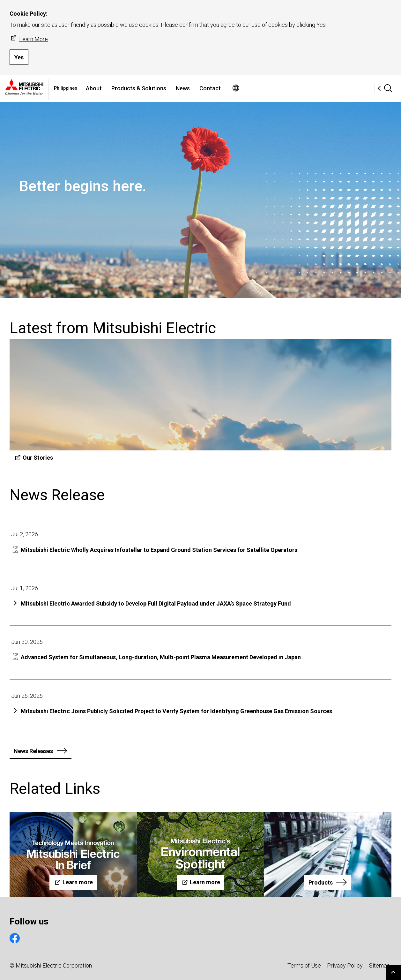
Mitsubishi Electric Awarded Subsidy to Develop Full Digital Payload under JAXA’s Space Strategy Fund (156, 603)
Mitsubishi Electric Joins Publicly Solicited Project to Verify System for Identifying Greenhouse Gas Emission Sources (176, 711)
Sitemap (379, 965)
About (158, 88)
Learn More (29, 39)
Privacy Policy (345, 965)
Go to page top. (393, 972)
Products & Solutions (203, 88)
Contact (275, 88)
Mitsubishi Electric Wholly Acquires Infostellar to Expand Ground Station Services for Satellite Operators (159, 550)
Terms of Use (304, 965)
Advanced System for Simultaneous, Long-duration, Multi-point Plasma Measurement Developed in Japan (161, 657)
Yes (19, 57)
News (247, 88)
